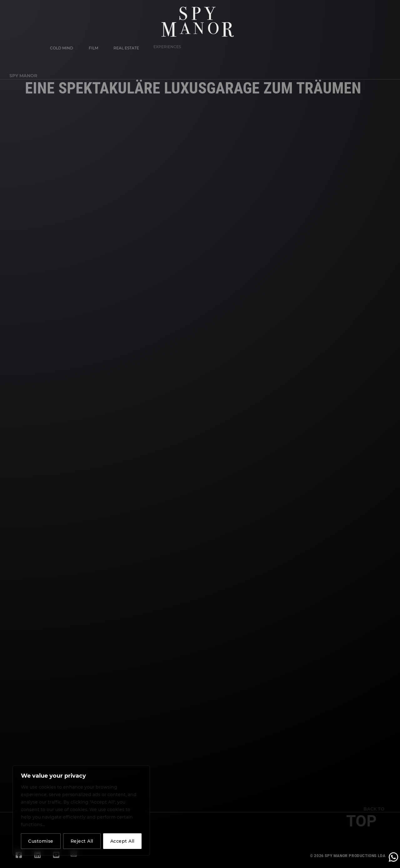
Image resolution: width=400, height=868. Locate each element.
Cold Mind (61, 48)
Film (92, 47)
